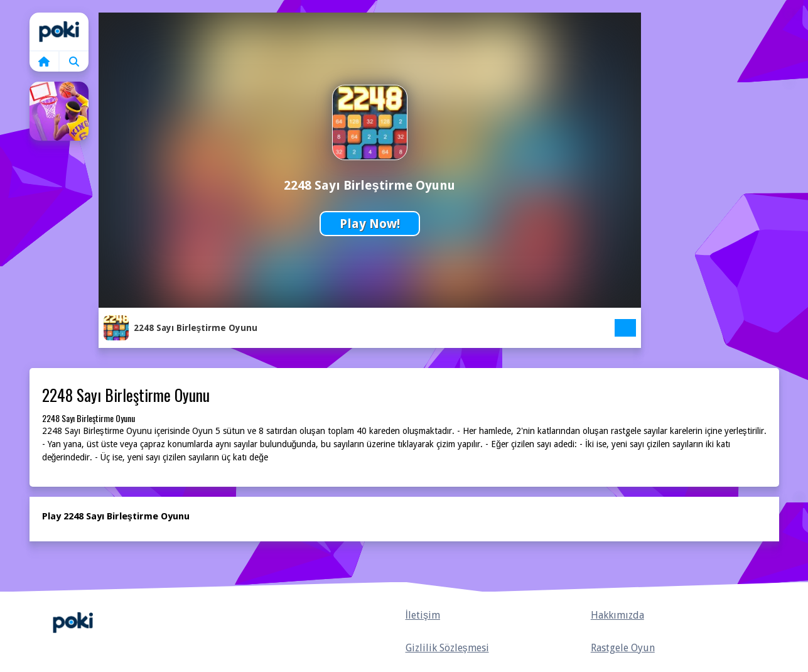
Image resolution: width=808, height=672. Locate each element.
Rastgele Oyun (623, 648)
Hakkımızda (617, 615)
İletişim (423, 615)
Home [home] (59, 31)
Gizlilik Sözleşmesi (447, 648)
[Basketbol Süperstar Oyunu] (59, 111)
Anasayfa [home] (73, 623)
